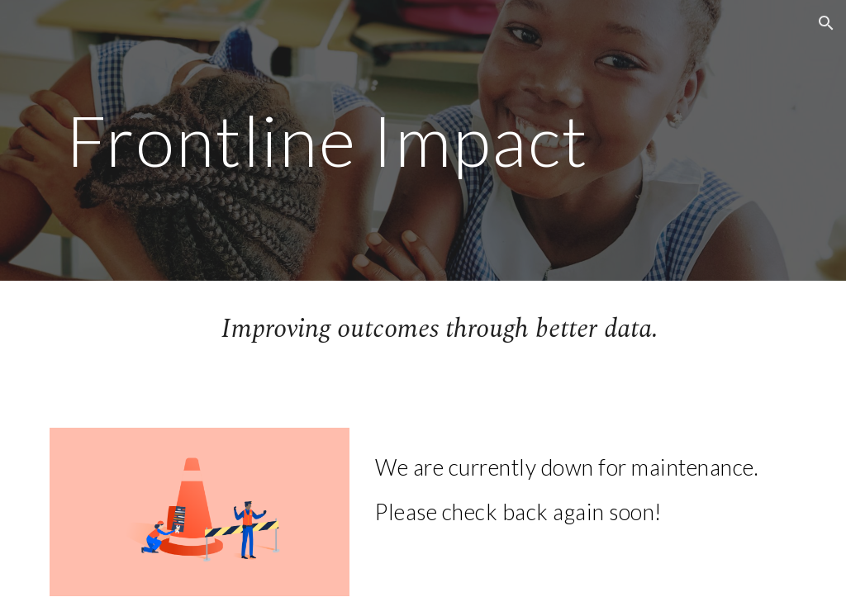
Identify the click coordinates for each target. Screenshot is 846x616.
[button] (826, 23)
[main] (328, 140)
